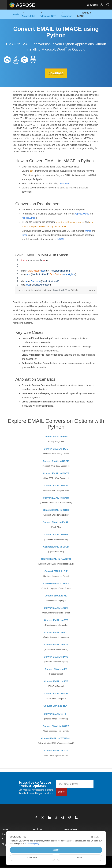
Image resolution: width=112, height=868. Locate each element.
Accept (56, 850)
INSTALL (61, 239)
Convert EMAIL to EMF (56, 534)
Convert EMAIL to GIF (56, 571)
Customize (32, 858)
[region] (56, 272)
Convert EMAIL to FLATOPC (56, 559)
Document (64, 183)
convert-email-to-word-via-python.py (35, 290)
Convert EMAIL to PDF (56, 645)
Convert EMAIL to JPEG (56, 583)
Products (37, 829)
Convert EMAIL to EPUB (56, 547)
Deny (80, 858)
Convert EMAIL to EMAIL (56, 522)
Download (56, 73)
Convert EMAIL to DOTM (56, 498)
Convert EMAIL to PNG (56, 657)
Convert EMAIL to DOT (56, 486)
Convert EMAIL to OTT (56, 620)
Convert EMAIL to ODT (56, 608)
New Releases (71, 829)
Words (88, 231)
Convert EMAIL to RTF (56, 681)
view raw (91, 290)
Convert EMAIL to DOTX (56, 510)
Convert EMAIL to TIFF (56, 714)
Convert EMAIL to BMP (56, 437)
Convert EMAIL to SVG (56, 694)
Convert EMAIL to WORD (56, 726)
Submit (62, 792)
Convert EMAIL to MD (56, 596)
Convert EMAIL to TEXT (56, 706)
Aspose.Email (29, 218)
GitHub (74, 290)
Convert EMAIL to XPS (56, 751)
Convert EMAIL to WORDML (56, 738)
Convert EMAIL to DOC (56, 449)
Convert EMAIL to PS (56, 669)
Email (24, 235)
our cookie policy (32, 844)
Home (5, 829)
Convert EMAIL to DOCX (56, 473)
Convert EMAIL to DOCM (56, 461)
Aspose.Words (82, 214)
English (92, 5)
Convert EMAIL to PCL (56, 632)
